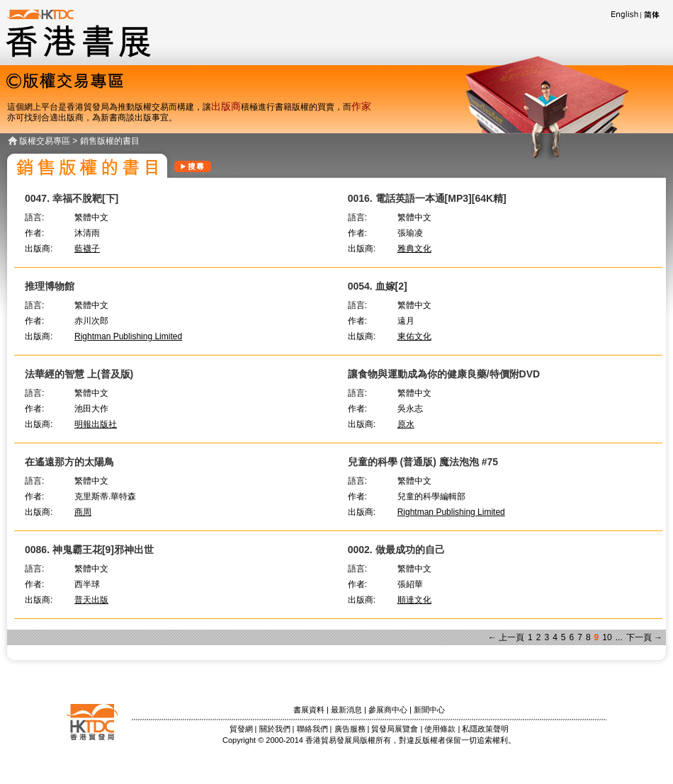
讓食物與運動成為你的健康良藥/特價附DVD (444, 374)
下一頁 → (644, 637)
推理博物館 (50, 286)
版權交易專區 (45, 141)
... (619, 637)
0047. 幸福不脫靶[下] (72, 198)
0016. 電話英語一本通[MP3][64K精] (427, 198)
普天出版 (91, 600)
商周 (83, 512)
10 (607, 637)
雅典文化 (414, 249)
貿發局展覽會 (395, 729)
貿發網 (241, 729)
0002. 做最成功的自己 (396, 550)
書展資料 (309, 710)
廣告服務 (350, 729)
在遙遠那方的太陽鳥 (69, 462)
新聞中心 (429, 710)
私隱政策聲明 (485, 729)
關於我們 (275, 729)
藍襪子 (87, 249)
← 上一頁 (506, 637)
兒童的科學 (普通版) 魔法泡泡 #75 (423, 462)
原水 (406, 424)
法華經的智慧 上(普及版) (79, 374)
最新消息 (346, 710)
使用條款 (440, 729)
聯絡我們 (312, 729)
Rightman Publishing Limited (128, 336)
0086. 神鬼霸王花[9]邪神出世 (89, 550)
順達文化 (414, 600)
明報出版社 (96, 424)
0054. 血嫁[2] (378, 286)
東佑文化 (414, 336)
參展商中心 (388, 710)
